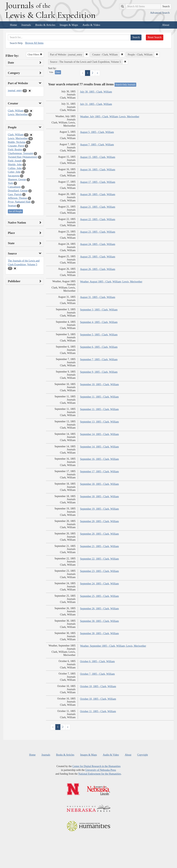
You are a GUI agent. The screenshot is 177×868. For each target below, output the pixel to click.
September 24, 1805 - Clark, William (99, 584)
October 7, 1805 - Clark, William (97, 674)
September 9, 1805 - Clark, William (99, 372)
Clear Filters (35, 55)
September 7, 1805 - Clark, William (99, 359)
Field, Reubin (15, 150)
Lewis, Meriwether (18, 114)
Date (58, 72)
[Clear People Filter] (31, 135)
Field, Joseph (15, 161)
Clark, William (16, 111)
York (10, 183)
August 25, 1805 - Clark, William (98, 257)
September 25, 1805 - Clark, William (99, 596)
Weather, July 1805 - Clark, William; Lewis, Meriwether (110, 117)
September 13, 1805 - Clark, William (99, 422)
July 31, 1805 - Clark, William (96, 104)
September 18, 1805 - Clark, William (99, 484)
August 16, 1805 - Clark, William (98, 170)
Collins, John (15, 168)
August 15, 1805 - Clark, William (98, 157)
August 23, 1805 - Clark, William (98, 232)
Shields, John (15, 164)
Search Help (16, 43)
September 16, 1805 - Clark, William (99, 459)
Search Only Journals (125, 85)
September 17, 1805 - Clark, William (99, 472)
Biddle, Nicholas (17, 142)
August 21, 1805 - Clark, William (98, 207)
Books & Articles (45, 25)
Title (51, 72)
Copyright (143, 755)
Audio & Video (91, 25)
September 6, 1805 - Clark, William (99, 347)
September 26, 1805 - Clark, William (99, 609)
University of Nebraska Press (101, 770)
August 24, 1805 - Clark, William (98, 244)
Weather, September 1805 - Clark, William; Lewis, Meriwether (113, 646)
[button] (87, 55)
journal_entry (15, 90)
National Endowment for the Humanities (100, 774)
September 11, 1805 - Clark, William (99, 397)
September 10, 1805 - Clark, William (99, 384)
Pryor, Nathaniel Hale (19, 202)
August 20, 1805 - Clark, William (98, 194)
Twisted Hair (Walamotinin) (23, 157)
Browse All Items (34, 43)
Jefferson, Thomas (17, 198)
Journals (26, 25)
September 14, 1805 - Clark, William (99, 434)
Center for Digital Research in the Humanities (96, 766)
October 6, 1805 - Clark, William (97, 661)
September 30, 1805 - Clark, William (99, 621)
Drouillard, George (18, 191)
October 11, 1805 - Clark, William (98, 711)
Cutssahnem (14, 187)
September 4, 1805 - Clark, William (99, 322)
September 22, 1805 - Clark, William (99, 559)
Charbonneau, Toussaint (20, 153)
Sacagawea (14, 176)
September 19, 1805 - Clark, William (99, 509)
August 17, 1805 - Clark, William (98, 182)
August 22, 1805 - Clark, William (98, 219)
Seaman (12, 206)
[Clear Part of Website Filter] (30, 91)
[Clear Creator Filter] (31, 111)
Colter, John (14, 172)
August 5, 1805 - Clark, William (97, 132)
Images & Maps (69, 25)
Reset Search (155, 37)
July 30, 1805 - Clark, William (96, 92)
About (166, 25)
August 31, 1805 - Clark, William (98, 297)
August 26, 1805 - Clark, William (98, 269)
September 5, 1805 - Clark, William (99, 335)
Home (13, 25)
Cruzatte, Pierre (16, 146)
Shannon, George (17, 179)
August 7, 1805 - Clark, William (97, 145)
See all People (15, 211)
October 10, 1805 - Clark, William (98, 686)
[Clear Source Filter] (15, 268)
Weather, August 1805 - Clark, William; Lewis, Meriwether (111, 282)
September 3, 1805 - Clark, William (99, 310)
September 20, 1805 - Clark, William (99, 521)
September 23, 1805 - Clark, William (99, 571)
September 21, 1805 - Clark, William (99, 546)
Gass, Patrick (15, 194)
